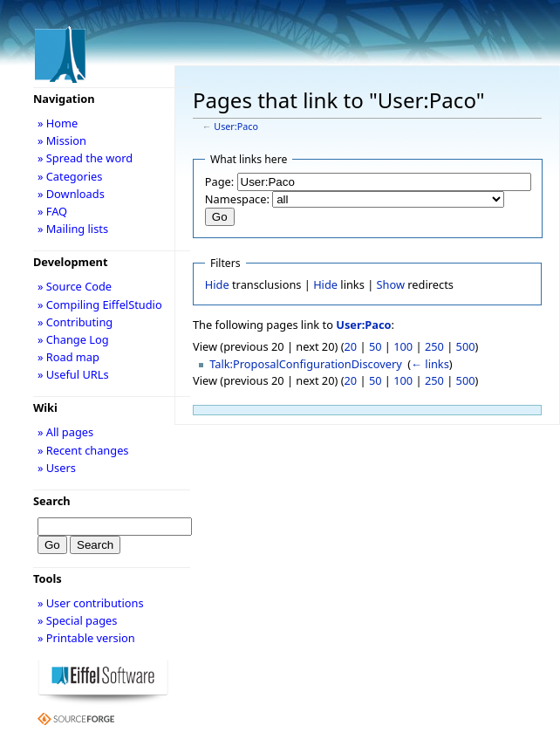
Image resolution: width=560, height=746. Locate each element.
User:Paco (236, 127)
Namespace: (237, 199)
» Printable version (86, 638)
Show (391, 284)
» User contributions (91, 603)
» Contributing (75, 322)
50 (376, 346)
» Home (58, 123)
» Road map (68, 357)
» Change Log (73, 339)
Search (52, 501)
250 (434, 346)
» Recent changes (83, 450)
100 (403, 346)
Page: (219, 181)
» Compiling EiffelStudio (100, 305)
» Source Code (75, 286)
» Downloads (71, 194)
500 (466, 346)
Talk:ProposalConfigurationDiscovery (306, 364)
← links (430, 364)
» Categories (70, 176)
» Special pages (77, 620)
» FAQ (52, 211)
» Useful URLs (73, 374)
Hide (217, 284)
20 (351, 346)
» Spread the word (85, 158)
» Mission (62, 140)
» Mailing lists (73, 229)
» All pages (65, 432)
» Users (57, 468)
